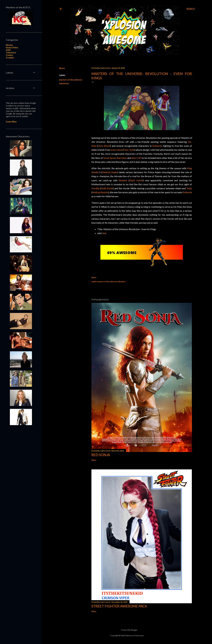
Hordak (95, 188)
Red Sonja (101, 455)
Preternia (187, 192)
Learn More (11, 122)
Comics (9, 55)
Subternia (157, 146)
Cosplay (10, 57)
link (104, 233)
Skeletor (123, 180)
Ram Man (122, 158)
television (64, 83)
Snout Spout (109, 158)
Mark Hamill (136, 180)
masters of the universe (71, 80)
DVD (8, 50)
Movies (9, 45)
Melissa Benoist (100, 192)
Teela (189, 188)
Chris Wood (104, 146)
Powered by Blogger (127, 630)
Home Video (12, 47)
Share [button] (62, 68)
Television (11, 52)
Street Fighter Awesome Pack (119, 606)
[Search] (191, 9)
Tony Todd (129, 150)
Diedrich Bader (110, 172)
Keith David (107, 188)
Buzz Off (136, 158)
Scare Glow (117, 150)
